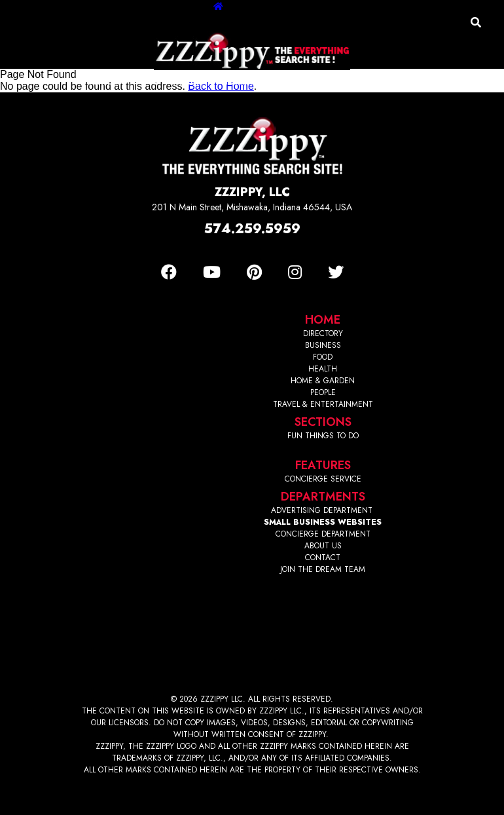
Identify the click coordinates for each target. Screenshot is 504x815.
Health (190, 82)
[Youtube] (212, 272)
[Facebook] (169, 272)
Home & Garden (259, 82)
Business (101, 82)
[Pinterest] (254, 272)
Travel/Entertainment (367, 82)
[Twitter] (336, 272)
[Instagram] (295, 272)
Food (148, 82)
